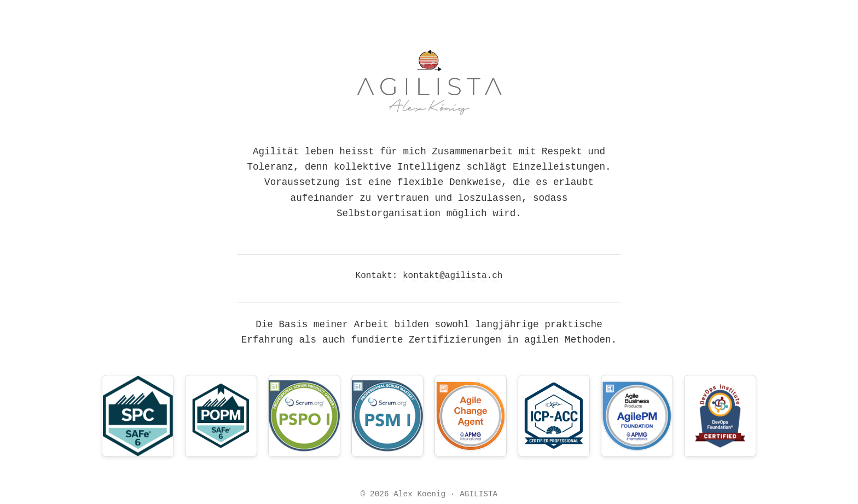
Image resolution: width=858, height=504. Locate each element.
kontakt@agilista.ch (453, 276)
